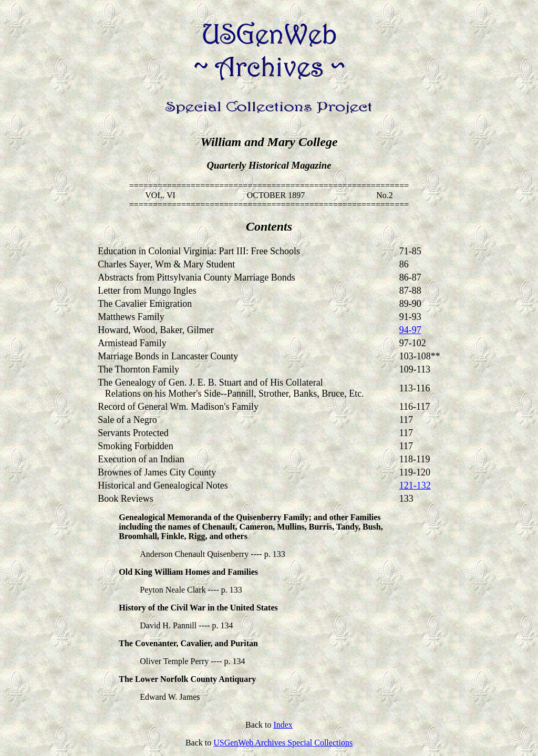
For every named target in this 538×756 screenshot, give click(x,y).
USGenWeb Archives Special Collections (283, 743)
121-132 (415, 485)
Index (283, 725)
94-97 (410, 330)
